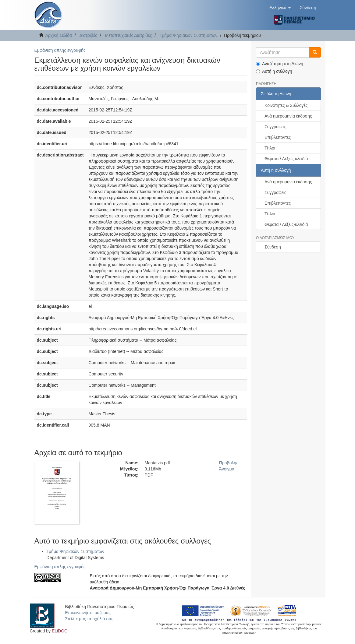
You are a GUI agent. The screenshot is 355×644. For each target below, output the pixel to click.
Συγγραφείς (275, 127)
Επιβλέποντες (278, 137)
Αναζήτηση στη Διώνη (280, 64)
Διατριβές (88, 35)
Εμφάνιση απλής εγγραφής (60, 50)
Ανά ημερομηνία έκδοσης (288, 116)
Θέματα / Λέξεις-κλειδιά (286, 159)
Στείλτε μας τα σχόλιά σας (89, 619)
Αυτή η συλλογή (274, 71)
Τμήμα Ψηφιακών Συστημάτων (189, 35)
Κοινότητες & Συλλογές (286, 105)
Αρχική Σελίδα (59, 35)
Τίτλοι (270, 148)
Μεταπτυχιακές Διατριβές (128, 35)
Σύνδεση (273, 247)
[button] (280, 8)
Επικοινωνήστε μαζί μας (88, 613)
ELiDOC (60, 631)
